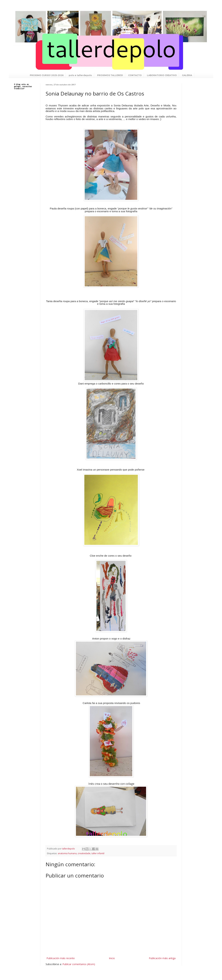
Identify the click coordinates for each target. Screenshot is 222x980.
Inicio (112, 958)
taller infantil (98, 853)
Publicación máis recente (61, 958)
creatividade (84, 853)
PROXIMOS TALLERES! (110, 75)
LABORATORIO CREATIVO (162, 75)
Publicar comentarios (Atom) (79, 964)
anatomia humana (67, 853)
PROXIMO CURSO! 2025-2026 (47, 75)
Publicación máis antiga (162, 958)
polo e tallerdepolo (80, 75)
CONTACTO (135, 75)
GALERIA (187, 75)
